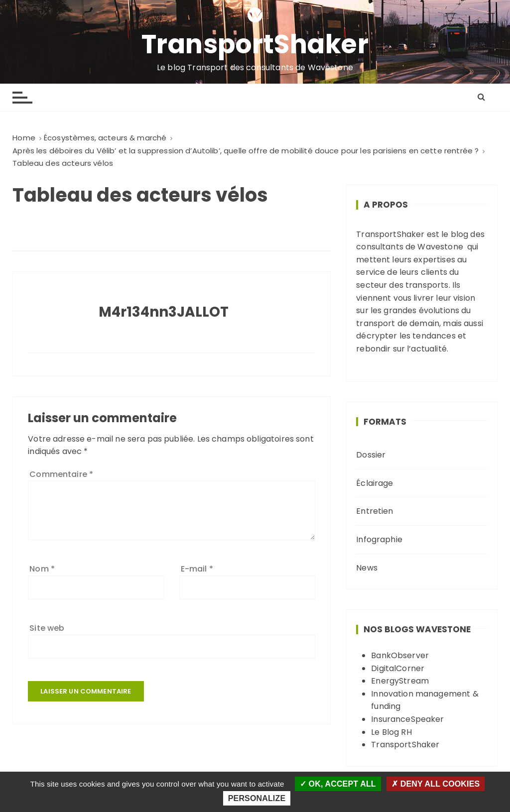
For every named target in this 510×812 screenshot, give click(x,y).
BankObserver (400, 655)
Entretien (375, 511)
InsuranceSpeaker (407, 719)
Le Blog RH (391, 732)
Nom (42, 569)
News (367, 568)
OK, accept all (338, 784)
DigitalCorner (398, 668)
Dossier (371, 455)
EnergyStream (400, 681)
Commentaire (61, 474)
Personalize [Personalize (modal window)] (257, 798)
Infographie (379, 539)
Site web (47, 628)
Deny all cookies (436, 784)
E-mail (197, 569)
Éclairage (375, 483)
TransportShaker (255, 44)
